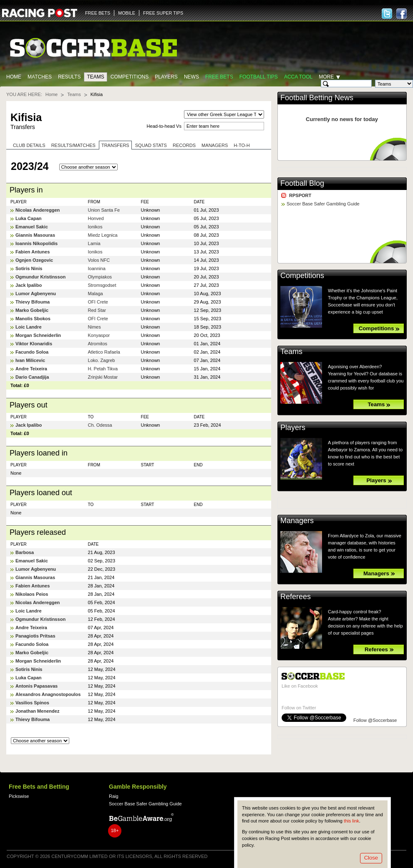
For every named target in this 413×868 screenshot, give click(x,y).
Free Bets (219, 77)
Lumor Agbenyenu (36, 294)
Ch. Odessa (100, 425)
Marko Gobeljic (32, 310)
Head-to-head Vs (164, 126)
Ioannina (97, 268)
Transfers (115, 145)
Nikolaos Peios (32, 594)
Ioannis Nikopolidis (37, 243)
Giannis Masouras (35, 235)
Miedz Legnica (103, 235)
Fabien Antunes (33, 252)
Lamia (94, 243)
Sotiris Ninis (29, 268)
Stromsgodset (102, 285)
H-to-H (242, 145)
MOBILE (127, 13)
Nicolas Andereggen (38, 210)
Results (69, 77)
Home (14, 77)
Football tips (259, 77)
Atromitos (98, 344)
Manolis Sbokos (33, 319)
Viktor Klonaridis (34, 344)
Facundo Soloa (32, 352)
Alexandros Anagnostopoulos (48, 694)
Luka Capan (29, 218)
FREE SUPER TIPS (163, 13)
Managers (215, 145)
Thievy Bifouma (33, 302)
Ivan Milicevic (30, 360)
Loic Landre (29, 327)
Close (371, 858)
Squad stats (151, 145)
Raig (114, 796)
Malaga (96, 294)
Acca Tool (298, 77)
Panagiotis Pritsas (35, 636)
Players (166, 77)
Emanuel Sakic (32, 227)
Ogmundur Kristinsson (40, 277)
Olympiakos (100, 277)
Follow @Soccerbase (375, 720)
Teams (95, 77)
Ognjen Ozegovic (34, 260)
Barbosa (25, 552)
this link (351, 821)
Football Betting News (317, 98)
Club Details (29, 145)
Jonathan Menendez (37, 711)
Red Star (97, 310)
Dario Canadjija (32, 377)
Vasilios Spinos (32, 703)
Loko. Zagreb (102, 360)
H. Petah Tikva (103, 369)
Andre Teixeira (31, 369)
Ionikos (95, 227)
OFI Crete (98, 302)
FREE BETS (98, 13)
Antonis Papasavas (37, 686)
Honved (96, 218)
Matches (40, 77)
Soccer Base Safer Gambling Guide (323, 204)
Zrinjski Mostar (103, 377)
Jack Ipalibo (29, 285)
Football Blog (302, 183)
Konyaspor (99, 335)
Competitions (130, 77)
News (191, 77)
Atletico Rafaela (104, 352)
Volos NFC (99, 260)
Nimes (94, 327)
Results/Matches (73, 145)
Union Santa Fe (104, 210)
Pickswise (19, 796)
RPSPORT (300, 195)
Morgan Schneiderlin (38, 335)
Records (184, 145)
